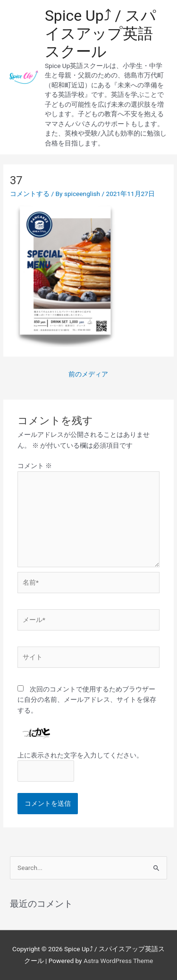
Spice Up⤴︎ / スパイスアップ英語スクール (101, 34)
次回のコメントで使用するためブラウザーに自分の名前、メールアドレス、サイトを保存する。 (87, 700)
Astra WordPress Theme (118, 961)
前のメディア (88, 374)
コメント (35, 466)
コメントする (30, 194)
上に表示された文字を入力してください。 (80, 755)
